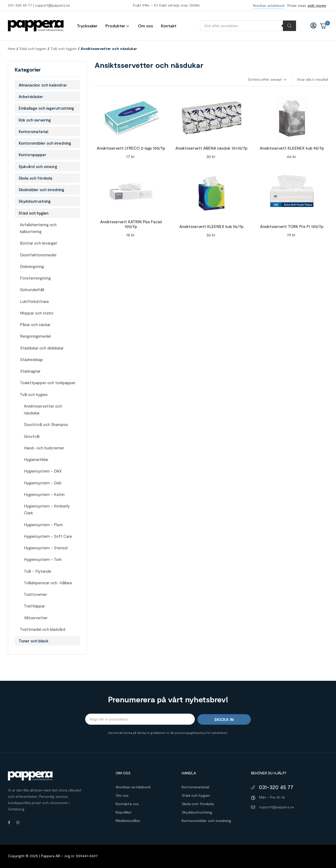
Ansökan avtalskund (133, 787)
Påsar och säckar (35, 324)
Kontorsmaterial (33, 131)
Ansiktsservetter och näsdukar (43, 409)
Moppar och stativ (37, 313)
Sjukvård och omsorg (38, 166)
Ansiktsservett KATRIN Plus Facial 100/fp (131, 224)
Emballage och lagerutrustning (46, 108)
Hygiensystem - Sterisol (46, 548)
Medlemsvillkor (128, 821)
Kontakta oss (127, 804)
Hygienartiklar (36, 459)
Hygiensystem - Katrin (44, 494)
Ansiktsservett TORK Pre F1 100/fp (292, 226)
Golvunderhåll (32, 290)
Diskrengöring (32, 266)
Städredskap (31, 359)
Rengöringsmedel (35, 336)
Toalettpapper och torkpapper (48, 383)
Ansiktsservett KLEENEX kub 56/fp (211, 226)
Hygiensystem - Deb (43, 483)
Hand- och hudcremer (44, 448)
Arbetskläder (31, 97)
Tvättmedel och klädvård (43, 629)
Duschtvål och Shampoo (46, 424)
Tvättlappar (34, 606)
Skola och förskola (35, 178)
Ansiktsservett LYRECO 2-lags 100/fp (131, 148)
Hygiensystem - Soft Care (48, 536)
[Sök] (289, 26)
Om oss (122, 795)
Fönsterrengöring (35, 278)
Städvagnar (30, 371)
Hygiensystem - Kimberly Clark (47, 509)
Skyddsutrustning (35, 201)
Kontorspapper (32, 155)
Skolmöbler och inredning (41, 190)
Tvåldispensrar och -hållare (48, 583)
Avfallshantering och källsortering (38, 228)
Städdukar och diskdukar (42, 348)
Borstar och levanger (39, 243)
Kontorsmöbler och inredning (45, 143)
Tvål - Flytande (38, 571)
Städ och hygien (33, 49)
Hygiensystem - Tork (43, 559)
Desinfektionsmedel (38, 255)
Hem (12, 49)
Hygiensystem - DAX (43, 471)
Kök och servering (35, 120)
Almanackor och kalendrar (43, 85)
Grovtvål (32, 436)
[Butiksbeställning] (267, 80)
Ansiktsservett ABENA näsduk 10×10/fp (211, 148)
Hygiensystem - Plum (43, 525)
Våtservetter (36, 618)
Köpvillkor (124, 812)
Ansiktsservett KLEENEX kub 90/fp (292, 148)
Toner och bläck (34, 641)
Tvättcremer (35, 594)
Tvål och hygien (64, 49)
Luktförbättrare (34, 301)
